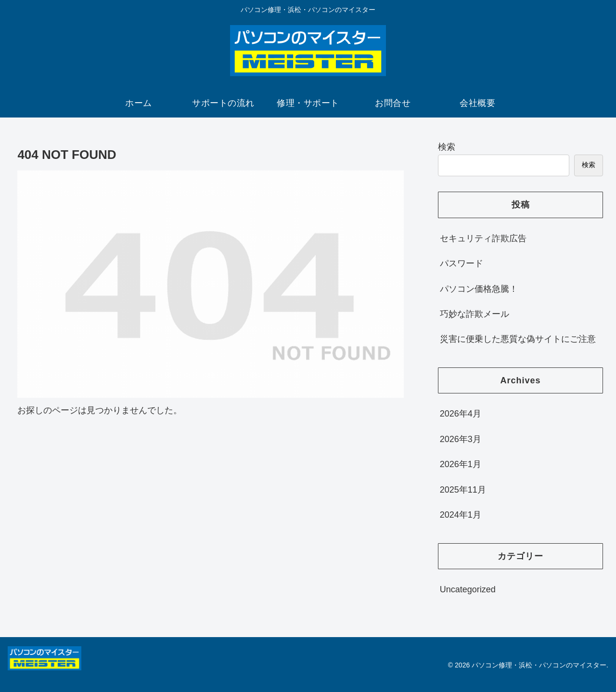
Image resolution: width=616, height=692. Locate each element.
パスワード (462, 263)
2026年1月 (461, 464)
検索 (447, 147)
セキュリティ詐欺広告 (483, 238)
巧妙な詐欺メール (475, 314)
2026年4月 (461, 414)
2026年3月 (461, 439)
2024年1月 (461, 515)
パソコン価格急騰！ (479, 289)
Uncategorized (468, 589)
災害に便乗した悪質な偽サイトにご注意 (518, 339)
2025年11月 (463, 490)
